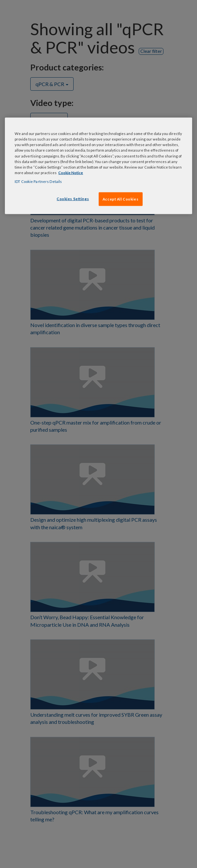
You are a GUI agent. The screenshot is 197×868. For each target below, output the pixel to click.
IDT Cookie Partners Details (38, 181)
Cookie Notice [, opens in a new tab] (71, 172)
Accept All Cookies (120, 199)
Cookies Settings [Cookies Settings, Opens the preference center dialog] (73, 198)
